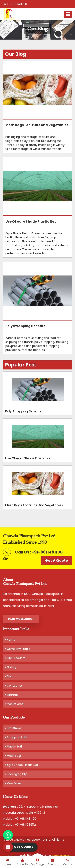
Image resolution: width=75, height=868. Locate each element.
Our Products (15, 658)
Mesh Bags (13, 756)
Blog (9, 676)
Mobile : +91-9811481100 (20, 819)
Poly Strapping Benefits (25, 326)
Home (10, 640)
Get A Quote (56, 560)
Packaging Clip (16, 774)
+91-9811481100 (15, 4)
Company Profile (18, 649)
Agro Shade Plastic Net (22, 765)
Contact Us (14, 686)
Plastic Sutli (14, 747)
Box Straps (13, 728)
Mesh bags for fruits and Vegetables (37, 125)
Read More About (21, 619)
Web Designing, (62, 856)
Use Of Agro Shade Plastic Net (31, 222)
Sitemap (12, 695)
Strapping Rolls (16, 737)
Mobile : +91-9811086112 (19, 825)
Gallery (11, 667)
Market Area (14, 704)
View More (13, 783)
